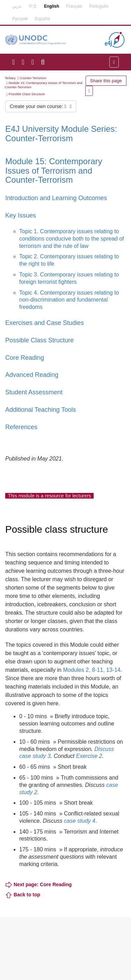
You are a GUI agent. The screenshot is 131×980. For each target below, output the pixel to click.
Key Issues (21, 215)
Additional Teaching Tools (41, 410)
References (21, 427)
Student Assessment (34, 392)
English (52, 6)
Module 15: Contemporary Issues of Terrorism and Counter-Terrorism (54, 170)
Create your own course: (41, 106)
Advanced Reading (32, 375)
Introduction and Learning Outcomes (56, 198)
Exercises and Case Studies (45, 323)
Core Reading (25, 358)
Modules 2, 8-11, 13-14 (92, 670)
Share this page (106, 81)
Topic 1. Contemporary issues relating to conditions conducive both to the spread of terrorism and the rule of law (72, 239)
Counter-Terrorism (33, 78)
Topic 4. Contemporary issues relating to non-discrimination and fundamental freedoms (69, 300)
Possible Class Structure (27, 94)
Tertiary (10, 78)
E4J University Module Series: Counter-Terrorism (61, 133)
